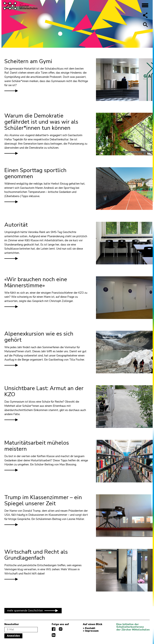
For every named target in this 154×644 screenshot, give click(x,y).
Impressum (92, 631)
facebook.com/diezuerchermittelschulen (54, 629)
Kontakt (90, 628)
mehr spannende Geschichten (33, 611)
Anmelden (13, 636)
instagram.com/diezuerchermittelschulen (61, 629)
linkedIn (54, 635)
